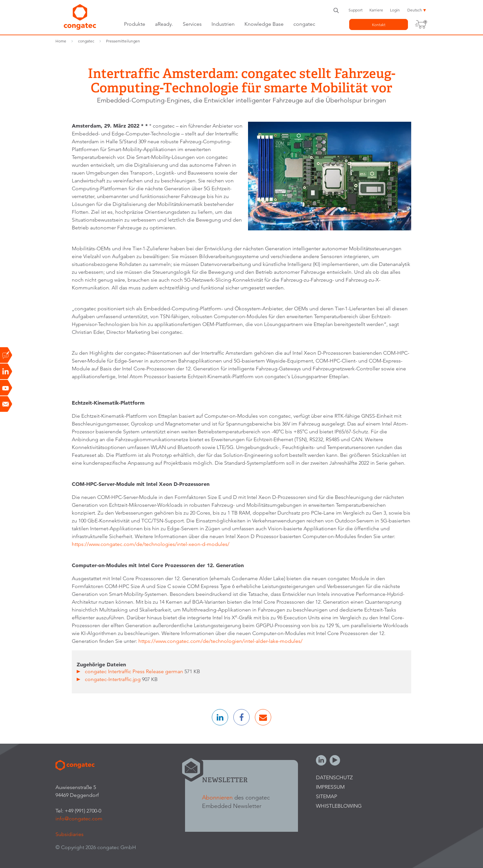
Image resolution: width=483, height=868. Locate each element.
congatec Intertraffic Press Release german (135, 671)
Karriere (376, 10)
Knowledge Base (264, 24)
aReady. (164, 24)
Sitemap (327, 796)
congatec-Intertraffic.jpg (113, 679)
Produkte (135, 24)
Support (356, 10)
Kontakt (379, 25)
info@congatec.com (79, 819)
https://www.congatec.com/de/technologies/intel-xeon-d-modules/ (151, 544)
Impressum (330, 787)
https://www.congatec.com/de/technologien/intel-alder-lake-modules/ (220, 641)
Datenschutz (334, 777)
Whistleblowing (339, 806)
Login (395, 10)
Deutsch (415, 10)
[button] (220, 717)
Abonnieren (217, 797)
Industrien (223, 24)
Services (192, 24)
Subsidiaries (70, 834)
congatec (304, 24)
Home (61, 41)
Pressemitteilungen (123, 41)
